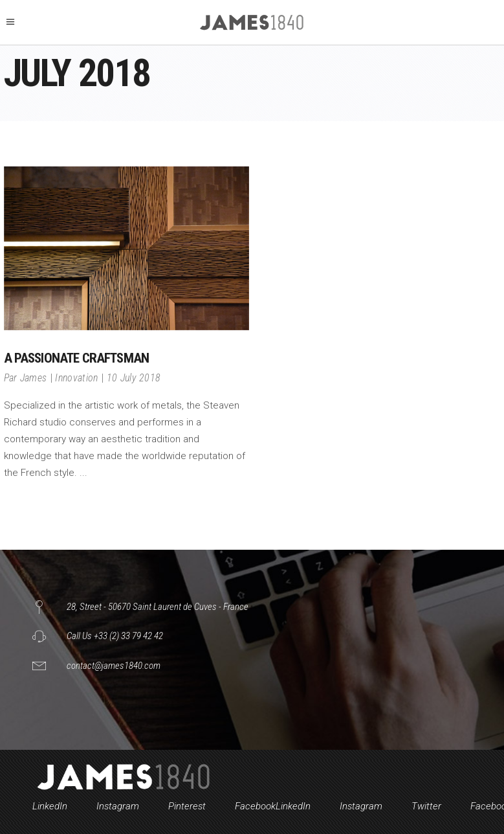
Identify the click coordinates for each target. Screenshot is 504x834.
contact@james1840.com (114, 666)
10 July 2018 (134, 378)
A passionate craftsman (77, 358)
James (34, 378)
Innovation (76, 378)
